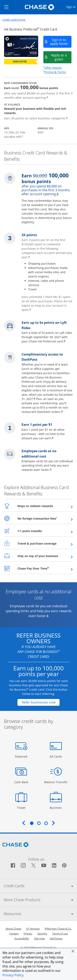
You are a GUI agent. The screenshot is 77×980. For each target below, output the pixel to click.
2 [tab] (39, 823)
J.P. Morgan (33, 929)
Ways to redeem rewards (45, 506)
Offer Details (53, 68)
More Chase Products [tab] (40, 900)
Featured (22, 756)
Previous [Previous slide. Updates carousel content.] (24, 823)
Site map (39, 938)
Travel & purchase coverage (45, 543)
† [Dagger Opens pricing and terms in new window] (23, 136)
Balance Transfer (56, 782)
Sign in (71, 7)
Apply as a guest (61, 57)
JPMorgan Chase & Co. (58, 929)
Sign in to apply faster (61, 42)
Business (56, 807)
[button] (73, 951)
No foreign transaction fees (45, 518)
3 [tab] (46, 823)
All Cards (56, 756)
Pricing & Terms (55, 72)
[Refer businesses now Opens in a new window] (38, 702)
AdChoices (56, 938)
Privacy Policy (13, 975)
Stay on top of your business (45, 556)
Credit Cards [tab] (40, 886)
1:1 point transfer (40, 531)
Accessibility (22, 938)
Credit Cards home (14, 20)
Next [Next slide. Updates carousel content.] (53, 823)
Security (42, 934)
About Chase (13, 929)
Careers (14, 934)
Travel (23, 807)
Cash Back (21, 782)
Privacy (28, 934)
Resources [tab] (40, 914)
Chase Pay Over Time (43, 568)
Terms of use (60, 934)
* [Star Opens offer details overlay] (47, 98)
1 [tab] (32, 823)
